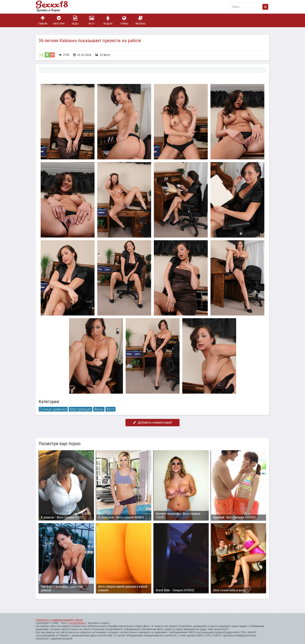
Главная (43, 20)
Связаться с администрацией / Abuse (59, 620)
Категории (59, 20)
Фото (92, 20)
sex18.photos (77, 623)
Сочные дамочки (53, 409)
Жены (99, 409)
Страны (124, 20)
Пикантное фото (55, 7)
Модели (108, 20)
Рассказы (140, 20)
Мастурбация (80, 409)
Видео (75, 20)
